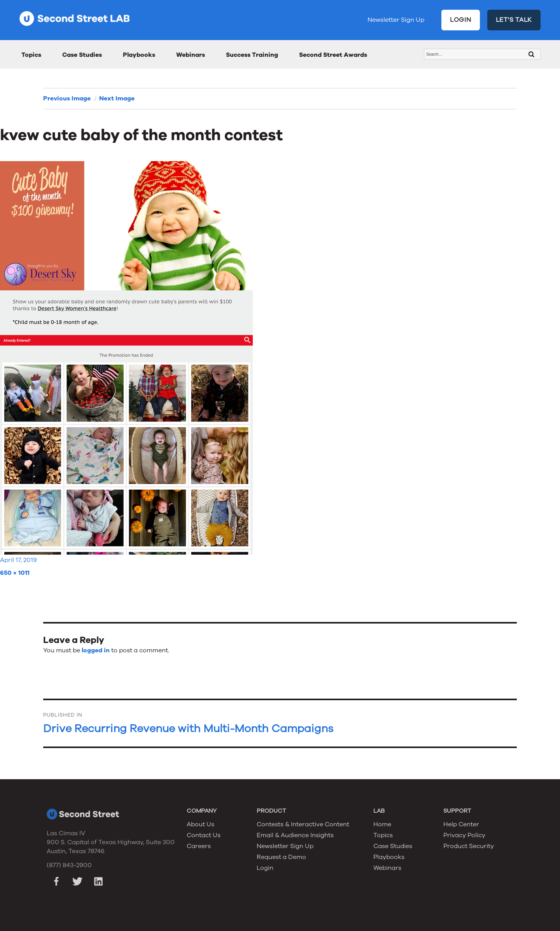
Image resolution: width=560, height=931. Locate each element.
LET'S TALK (514, 20)
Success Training (252, 55)
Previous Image (67, 98)
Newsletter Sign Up (396, 20)
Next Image (117, 98)
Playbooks (139, 55)
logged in (96, 650)
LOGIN (461, 20)
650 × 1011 (15, 573)
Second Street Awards (333, 55)
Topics (31, 55)
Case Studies (82, 55)
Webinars (191, 55)
